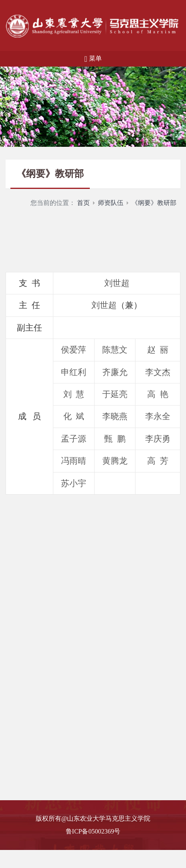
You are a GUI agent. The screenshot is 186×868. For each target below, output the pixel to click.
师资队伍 (111, 203)
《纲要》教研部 (154, 203)
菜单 (93, 59)
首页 (83, 203)
